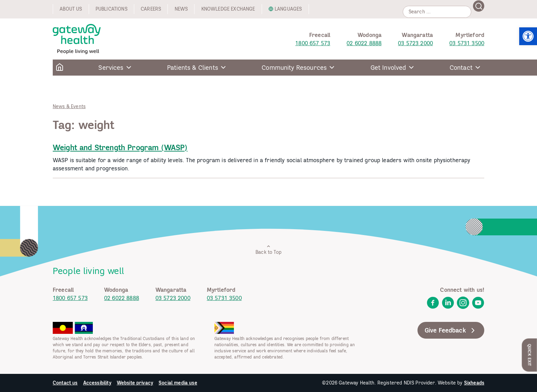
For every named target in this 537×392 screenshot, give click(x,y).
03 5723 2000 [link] (415, 43)
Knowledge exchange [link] (228, 9)
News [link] (181, 9)
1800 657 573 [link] (313, 43)
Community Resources (294, 68)
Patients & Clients (193, 68)
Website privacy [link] (135, 383)
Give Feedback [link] (451, 330)
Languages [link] (288, 9)
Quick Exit (530, 355)
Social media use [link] (178, 383)
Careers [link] (151, 9)
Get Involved (388, 68)
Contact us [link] (65, 383)
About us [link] (71, 9)
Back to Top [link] (268, 250)
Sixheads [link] (474, 383)
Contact (461, 68)
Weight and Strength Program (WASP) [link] (120, 147)
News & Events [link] (69, 106)
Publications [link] (111, 9)
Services (111, 68)
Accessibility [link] (97, 383)
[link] (528, 36)
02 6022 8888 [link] (364, 43)
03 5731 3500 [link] (467, 43)
